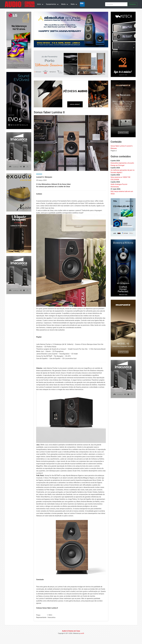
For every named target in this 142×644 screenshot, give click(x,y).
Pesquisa (132, 4)
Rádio (73, 4)
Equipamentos (51, 4)
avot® (82, 633)
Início (39, 4)
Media (63, 4)
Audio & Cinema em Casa (71, 631)
